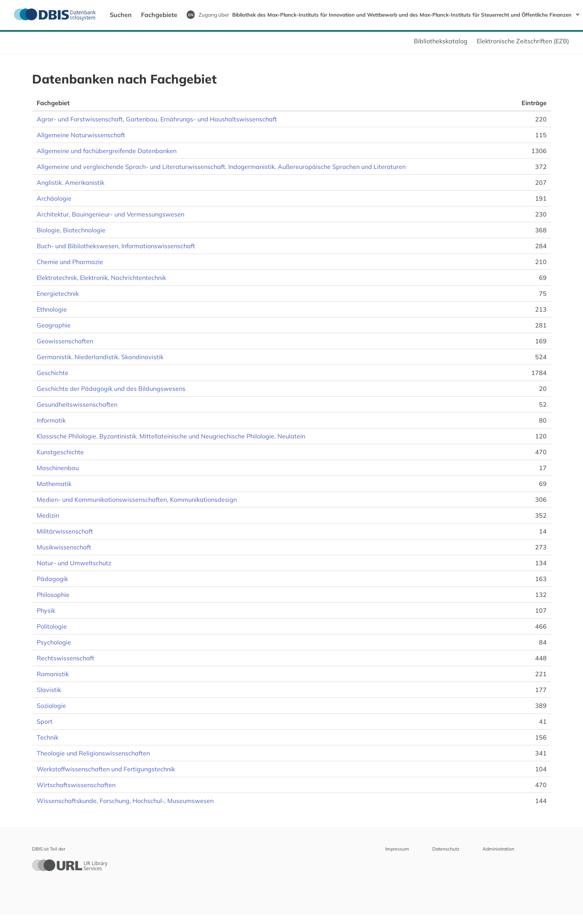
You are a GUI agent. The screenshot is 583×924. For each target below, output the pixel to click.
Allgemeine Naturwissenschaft (81, 135)
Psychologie (54, 642)
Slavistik (49, 690)
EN (191, 15)
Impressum (397, 849)
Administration (498, 849)
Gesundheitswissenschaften (77, 404)
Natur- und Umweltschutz (74, 563)
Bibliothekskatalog (441, 41)
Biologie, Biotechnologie (71, 230)
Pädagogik (52, 579)
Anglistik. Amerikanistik (71, 182)
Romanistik (53, 674)
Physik (46, 610)
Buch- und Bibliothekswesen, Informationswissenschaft (116, 246)
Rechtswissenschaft (65, 658)
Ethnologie (52, 309)
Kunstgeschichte (60, 452)
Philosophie (53, 595)
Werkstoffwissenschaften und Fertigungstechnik (106, 769)
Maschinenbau (58, 468)
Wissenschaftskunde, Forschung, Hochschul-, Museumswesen (125, 801)
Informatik (51, 420)
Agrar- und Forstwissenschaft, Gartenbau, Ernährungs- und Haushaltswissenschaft (157, 119)
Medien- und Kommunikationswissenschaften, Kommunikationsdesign (137, 500)
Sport (45, 721)
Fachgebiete (159, 15)
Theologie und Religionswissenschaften (93, 753)
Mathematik (54, 484)
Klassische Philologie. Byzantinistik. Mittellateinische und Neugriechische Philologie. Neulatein (171, 436)
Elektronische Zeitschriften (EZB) (523, 41)
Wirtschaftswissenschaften (76, 785)
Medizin (48, 515)
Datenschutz (446, 849)
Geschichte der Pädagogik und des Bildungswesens (111, 389)
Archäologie (54, 198)
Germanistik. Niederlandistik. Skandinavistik (100, 357)
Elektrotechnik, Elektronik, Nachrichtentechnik (101, 278)
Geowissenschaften (65, 341)
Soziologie (51, 706)
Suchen (121, 15)
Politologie (52, 626)
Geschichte (53, 373)
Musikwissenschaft (64, 547)
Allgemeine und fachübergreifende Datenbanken (107, 151)
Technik (48, 737)
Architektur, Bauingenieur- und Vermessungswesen (110, 214)
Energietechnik (58, 293)
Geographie (54, 325)
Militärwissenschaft (65, 531)
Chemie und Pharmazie (70, 262)
